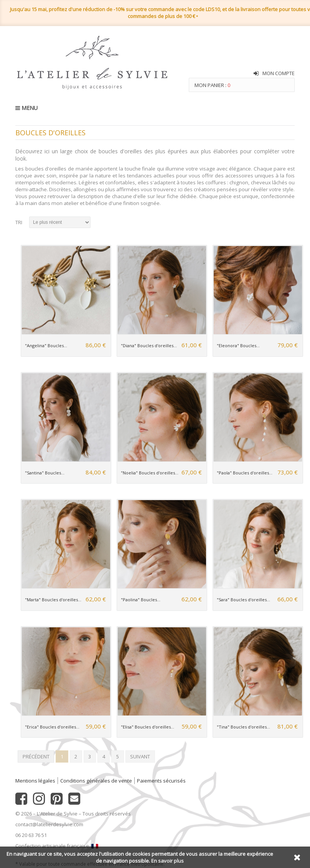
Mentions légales (35, 781)
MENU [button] (26, 108)
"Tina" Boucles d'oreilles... (243, 727)
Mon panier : (212, 85)
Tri (19, 222)
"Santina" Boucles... (45, 473)
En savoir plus (167, 861)
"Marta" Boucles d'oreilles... (53, 600)
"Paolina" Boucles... (141, 600)
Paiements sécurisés (161, 781)
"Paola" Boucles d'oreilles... (245, 473)
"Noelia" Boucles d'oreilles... (150, 473)
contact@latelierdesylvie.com (49, 824)
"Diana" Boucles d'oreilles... (149, 345)
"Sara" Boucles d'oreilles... (243, 600)
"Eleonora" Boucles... (238, 345)
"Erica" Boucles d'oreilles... (52, 727)
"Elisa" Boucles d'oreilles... (148, 727)
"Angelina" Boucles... (46, 345)
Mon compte (279, 73)
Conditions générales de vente (96, 781)
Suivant (140, 756)
